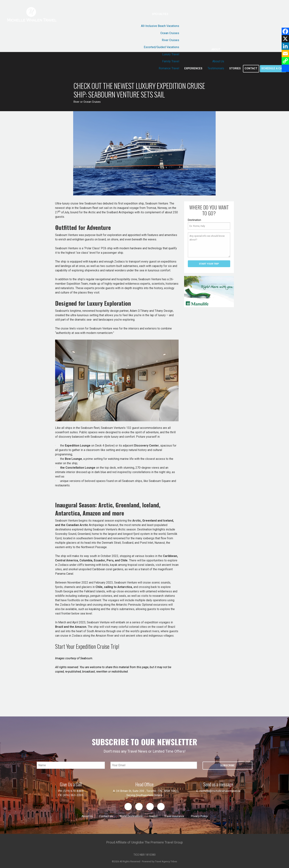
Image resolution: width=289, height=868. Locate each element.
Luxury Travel (171, 54)
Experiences (193, 68)
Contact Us (106, 816)
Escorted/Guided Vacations (161, 47)
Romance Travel (169, 68)
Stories (235, 68)
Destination (194, 220)
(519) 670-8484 (73, 791)
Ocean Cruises (170, 33)
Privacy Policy (199, 816)
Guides (153, 816)
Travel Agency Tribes (166, 861)
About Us (218, 61)
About (216, 50)
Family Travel (171, 61)
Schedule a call (273, 68)
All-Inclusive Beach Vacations (160, 26)
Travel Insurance (174, 816)
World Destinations (131, 816)
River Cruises (170, 40)
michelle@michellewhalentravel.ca (220, 791)
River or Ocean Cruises (87, 102)
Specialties (160, 14)
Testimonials (216, 68)
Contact (251, 68)
